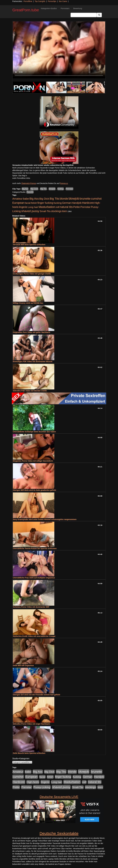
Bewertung (78, 8)
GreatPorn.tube (26, 10)
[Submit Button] (99, 15)
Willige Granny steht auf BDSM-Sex (28, 303)
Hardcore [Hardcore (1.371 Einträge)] (88, 203)
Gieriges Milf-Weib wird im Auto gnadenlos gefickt (34, 490)
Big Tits (43, 189)
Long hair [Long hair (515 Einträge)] (33, 207)
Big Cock (34, 189)
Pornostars (65, 8)
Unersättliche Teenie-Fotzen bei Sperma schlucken (35, 548)
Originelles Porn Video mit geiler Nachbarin (32, 332)
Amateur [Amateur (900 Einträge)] (17, 199)
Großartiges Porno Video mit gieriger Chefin (32, 274)
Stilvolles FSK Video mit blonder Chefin (30, 391)
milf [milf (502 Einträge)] (57, 207)
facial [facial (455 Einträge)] (28, 203)
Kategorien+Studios (49, 8)
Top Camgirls (40, 1)
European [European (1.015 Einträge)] (18, 203)
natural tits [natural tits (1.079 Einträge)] (66, 207)
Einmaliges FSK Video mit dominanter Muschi (33, 361)
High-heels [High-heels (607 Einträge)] (33, 782)
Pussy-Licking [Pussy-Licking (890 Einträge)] (42, 787)
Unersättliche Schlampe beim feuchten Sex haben (34, 432)
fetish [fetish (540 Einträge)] (34, 203)
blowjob (52, 189)
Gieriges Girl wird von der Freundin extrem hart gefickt (36, 695)
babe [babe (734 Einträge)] (26, 199)
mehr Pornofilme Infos (21, 178)
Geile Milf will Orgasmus (23, 665)
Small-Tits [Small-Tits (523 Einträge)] (45, 211)
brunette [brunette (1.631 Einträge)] (85, 199)
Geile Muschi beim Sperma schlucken (29, 753)
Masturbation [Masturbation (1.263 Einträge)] (47, 207)
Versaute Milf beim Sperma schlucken (29, 245)
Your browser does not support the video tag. (59, 50)
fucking (61, 189)
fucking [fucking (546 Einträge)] (58, 203)
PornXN (30, 192)
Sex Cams (63, 1)
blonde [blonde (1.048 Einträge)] (64, 199)
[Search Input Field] (84, 15)
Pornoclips (52, 1)
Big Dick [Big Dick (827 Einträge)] (44, 199)
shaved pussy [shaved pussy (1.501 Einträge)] (30, 211)
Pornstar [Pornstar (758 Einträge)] (85, 207)
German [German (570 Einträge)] (67, 203)
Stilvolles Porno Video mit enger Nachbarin (31, 724)
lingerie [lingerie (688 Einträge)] (23, 207)
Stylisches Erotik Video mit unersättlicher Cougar (34, 636)
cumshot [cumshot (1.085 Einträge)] (96, 199)
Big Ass (25, 189)
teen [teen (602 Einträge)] (65, 211)
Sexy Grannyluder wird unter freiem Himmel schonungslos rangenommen (45, 519)
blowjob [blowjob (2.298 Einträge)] (74, 198)
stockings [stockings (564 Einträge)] (56, 211)
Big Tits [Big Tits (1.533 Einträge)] (54, 199)
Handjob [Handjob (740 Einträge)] (77, 203)
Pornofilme (28, 1)
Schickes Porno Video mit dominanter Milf (31, 607)
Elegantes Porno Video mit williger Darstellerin (33, 461)
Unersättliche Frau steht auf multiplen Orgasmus (34, 578)
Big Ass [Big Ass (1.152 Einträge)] (34, 199)
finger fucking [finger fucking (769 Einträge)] (45, 203)
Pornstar (69, 189)
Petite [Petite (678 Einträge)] (77, 207)
